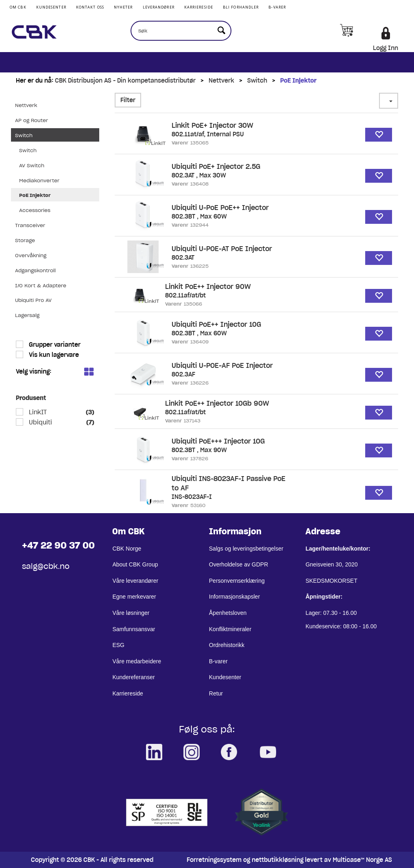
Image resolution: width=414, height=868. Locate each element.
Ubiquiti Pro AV (33, 300)
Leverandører (159, 7)
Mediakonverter (39, 180)
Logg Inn (386, 48)
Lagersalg (27, 315)
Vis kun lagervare (53, 355)
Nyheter (123, 7)
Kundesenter (51, 7)
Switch (257, 81)
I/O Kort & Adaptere (41, 285)
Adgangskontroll (35, 270)
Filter (128, 100)
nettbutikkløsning (278, 860)
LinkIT (37, 412)
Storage (25, 240)
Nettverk (221, 81)
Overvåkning (31, 255)
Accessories (35, 210)
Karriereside (199, 7)
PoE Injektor (298, 81)
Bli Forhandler (241, 7)
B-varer (277, 7)
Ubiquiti (40, 422)
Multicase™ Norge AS (362, 860)
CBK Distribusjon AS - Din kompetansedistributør (125, 81)
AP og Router (32, 120)
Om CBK (18, 7)
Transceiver (30, 225)
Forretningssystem (214, 860)
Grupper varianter (54, 345)
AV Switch (32, 165)
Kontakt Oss (90, 7)
